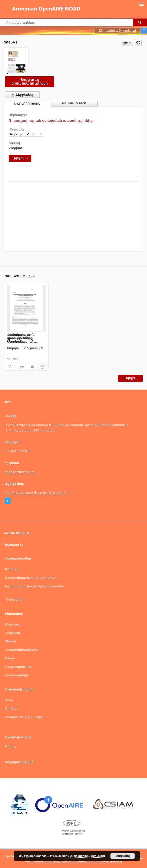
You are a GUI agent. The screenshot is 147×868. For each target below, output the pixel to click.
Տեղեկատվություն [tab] (74, 104)
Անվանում (13, 624)
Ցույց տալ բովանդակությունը (30, 82)
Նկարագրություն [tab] (27, 104)
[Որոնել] (140, 22)
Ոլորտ (10, 658)
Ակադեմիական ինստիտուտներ (31, 578)
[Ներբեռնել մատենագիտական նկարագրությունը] (21, 367)
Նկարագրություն (19, 667)
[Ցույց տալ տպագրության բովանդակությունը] (32, 367)
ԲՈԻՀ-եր (12, 569)
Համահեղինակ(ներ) (21, 650)
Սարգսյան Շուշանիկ (26, 134)
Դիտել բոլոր (15, 599)
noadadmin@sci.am (20, 472)
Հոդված (15, 148)
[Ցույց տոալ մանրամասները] (42, 367)
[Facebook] (8, 501)
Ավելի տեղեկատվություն (87, 856)
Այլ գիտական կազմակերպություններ (35, 586)
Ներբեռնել (21, 95)
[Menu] (141, 4)
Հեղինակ (13, 633)
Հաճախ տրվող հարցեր (24, 717)
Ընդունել (123, 856)
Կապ (9, 700)
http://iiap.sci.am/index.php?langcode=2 (35, 493)
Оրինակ (12, 708)
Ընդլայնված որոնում (117, 30)
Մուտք (10, 746)
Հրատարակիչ (17, 675)
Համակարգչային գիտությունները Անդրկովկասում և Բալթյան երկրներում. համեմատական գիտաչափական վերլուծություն (24, 338)
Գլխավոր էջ (13, 545)
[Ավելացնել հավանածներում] (138, 43)
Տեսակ (11, 641)
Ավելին (130, 378)
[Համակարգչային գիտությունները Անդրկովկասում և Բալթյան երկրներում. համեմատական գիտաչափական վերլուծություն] (26, 308)
